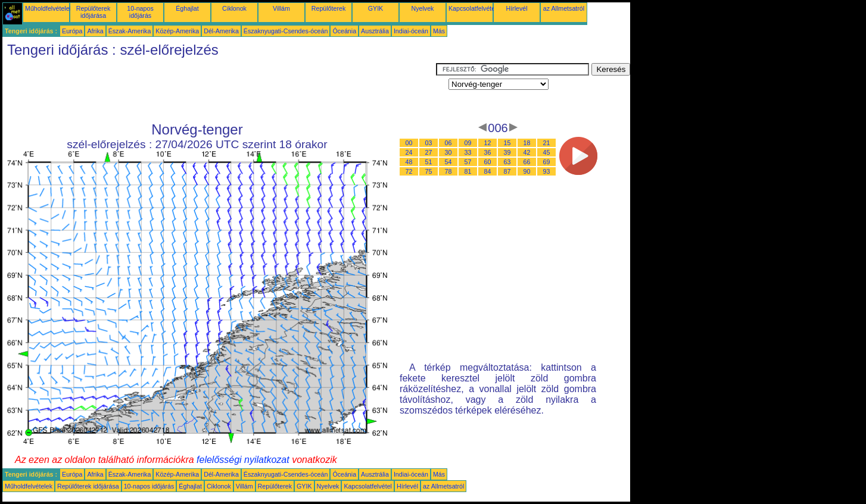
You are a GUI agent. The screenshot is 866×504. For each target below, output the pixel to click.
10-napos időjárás (140, 12)
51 (429, 162)
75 (429, 171)
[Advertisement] (219, 90)
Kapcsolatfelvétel (473, 8)
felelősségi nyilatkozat (243, 460)
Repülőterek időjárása (93, 12)
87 (507, 171)
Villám (281, 8)
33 (468, 152)
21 (547, 143)
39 (507, 152)
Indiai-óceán (411, 31)
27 (429, 152)
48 (409, 162)
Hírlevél (516, 8)
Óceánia (344, 31)
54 (448, 162)
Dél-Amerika (221, 31)
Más (439, 31)
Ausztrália (375, 31)
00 (409, 143)
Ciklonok (234, 8)
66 (527, 162)
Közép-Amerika (177, 31)
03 (429, 143)
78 (448, 171)
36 (488, 152)
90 (527, 171)
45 (547, 152)
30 (448, 152)
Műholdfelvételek (49, 8)
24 (409, 152)
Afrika (95, 31)
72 (409, 171)
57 (468, 162)
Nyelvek (423, 8)
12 (488, 143)
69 (547, 162)
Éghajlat (187, 8)
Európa (72, 31)
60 (488, 162)
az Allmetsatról (564, 8)
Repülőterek (328, 8)
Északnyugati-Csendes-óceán (286, 31)
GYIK (376, 8)
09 (468, 143)
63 (507, 162)
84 (488, 171)
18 (527, 143)
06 (448, 143)
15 (507, 143)
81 (468, 171)
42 (527, 152)
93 (547, 171)
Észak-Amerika (130, 31)
